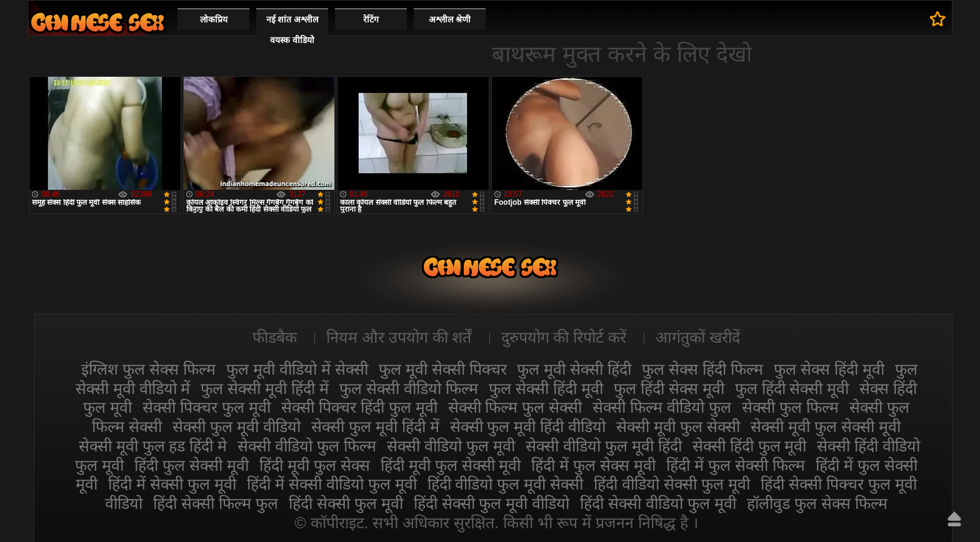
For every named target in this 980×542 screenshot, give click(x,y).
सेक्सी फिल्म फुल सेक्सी (515, 407)
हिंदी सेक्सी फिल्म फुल (216, 503)
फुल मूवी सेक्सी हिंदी (574, 369)
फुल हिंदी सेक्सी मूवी (792, 388)
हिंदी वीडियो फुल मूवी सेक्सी (506, 484)
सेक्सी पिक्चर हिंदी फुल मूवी (359, 407)
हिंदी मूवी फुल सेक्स (315, 465)
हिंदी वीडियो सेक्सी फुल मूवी (672, 484)
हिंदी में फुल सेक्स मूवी (593, 465)
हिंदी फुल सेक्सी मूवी (192, 465)
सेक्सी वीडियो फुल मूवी (451, 446)
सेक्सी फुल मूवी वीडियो (237, 426)
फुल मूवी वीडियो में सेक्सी (297, 369)
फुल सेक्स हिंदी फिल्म (702, 369)
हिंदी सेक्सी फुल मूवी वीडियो (492, 503)
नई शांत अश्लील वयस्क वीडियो (292, 30)
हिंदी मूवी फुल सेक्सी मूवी (451, 465)
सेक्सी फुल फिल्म (790, 407)
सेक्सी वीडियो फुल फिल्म (307, 446)
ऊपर (954, 519)
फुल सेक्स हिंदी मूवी (829, 369)
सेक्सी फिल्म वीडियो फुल (662, 407)
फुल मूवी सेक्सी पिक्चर (443, 369)
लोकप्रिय (214, 19)
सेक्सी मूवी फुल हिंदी (97, 22)
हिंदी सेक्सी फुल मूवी (346, 503)
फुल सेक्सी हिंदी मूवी (546, 388)
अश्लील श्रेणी (450, 19)
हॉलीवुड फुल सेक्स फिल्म (817, 503)
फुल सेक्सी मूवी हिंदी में (265, 388)
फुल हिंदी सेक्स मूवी (669, 388)
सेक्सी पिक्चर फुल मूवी (207, 407)
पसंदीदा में (938, 19)
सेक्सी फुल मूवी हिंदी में (375, 426)
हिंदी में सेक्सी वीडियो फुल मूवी (332, 484)
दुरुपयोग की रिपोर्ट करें (564, 337)
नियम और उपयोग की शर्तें (399, 337)
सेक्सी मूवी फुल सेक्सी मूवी (826, 426)
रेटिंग (371, 19)
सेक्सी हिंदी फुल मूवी (750, 446)
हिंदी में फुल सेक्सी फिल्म (736, 465)
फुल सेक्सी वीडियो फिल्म (409, 388)
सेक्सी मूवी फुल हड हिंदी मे (153, 446)
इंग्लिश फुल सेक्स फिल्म (148, 369)
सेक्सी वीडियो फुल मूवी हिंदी (604, 446)
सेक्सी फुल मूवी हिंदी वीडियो (528, 426)
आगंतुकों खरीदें (698, 337)
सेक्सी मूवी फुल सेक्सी (678, 426)
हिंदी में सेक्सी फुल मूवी (172, 484)
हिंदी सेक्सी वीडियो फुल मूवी (658, 503)
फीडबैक (275, 337)
